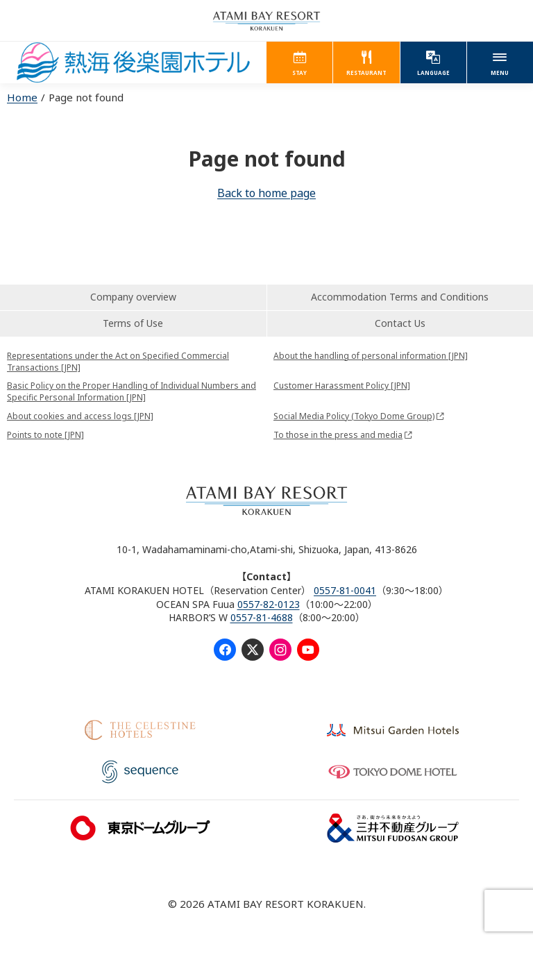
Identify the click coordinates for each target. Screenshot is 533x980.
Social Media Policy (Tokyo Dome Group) (354, 416)
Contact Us (400, 323)
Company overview (133, 297)
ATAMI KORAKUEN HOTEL (133, 62)
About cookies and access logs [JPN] (80, 416)
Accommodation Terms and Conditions (400, 297)
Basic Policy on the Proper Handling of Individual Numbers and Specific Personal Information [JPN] (132, 391)
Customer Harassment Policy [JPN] (342, 386)
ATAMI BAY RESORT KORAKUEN (266, 21)
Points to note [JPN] (45, 435)
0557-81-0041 (345, 590)
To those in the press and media (338, 435)
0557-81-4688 (262, 617)
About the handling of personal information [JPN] (371, 356)
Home (22, 97)
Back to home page (266, 193)
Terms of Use (133, 323)
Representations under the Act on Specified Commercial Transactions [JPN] (118, 362)
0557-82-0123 (269, 604)
